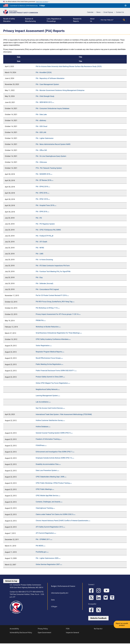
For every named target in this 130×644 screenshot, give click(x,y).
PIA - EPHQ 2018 (42, 187)
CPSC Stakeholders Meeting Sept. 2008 (50, 477)
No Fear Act (98, 629)
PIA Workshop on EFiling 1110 (47, 308)
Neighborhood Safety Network (47, 389)
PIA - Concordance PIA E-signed (47, 289)
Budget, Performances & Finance (63, 586)
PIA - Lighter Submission (45, 138)
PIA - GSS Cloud (41, 126)
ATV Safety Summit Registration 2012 (49, 527)
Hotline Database (42, 427)
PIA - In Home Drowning (45, 260)
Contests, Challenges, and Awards (48, 502)
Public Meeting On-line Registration (48, 364)
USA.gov (54, 606)
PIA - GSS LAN (41, 132)
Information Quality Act (59, 593)
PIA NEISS (39, 546)
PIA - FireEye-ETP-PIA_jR (44, 236)
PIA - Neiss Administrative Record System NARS (53, 144)
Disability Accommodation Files (47, 464)
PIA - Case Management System (47, 84)
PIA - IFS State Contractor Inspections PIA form (53, 266)
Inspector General (72, 633)
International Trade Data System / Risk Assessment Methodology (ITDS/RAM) (64, 414)
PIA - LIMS (40, 254)
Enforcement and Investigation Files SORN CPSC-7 (54, 452)
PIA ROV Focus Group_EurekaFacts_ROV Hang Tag (54, 302)
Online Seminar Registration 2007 (48, 564)
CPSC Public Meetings (44, 489)
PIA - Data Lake (41, 114)
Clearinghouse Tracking (44, 508)
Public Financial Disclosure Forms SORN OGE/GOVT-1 (55, 371)
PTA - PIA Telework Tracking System (49, 168)
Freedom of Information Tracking (48, 439)
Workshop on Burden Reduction (47, 327)
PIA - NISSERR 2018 (43, 174)
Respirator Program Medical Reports (49, 352)
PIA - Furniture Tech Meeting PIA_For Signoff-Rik (53, 272)
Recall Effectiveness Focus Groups (48, 358)
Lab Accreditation (42, 402)
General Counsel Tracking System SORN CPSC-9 (53, 433)
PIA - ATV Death (41, 242)
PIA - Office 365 (41, 150)
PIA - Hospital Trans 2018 (45, 205)
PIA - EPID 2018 (41, 193)
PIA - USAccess (41, 162)
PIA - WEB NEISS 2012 (44, 102)
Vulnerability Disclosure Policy (21, 633)
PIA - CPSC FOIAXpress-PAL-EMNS (48, 230)
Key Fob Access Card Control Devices (49, 408)
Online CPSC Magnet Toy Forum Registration (52, 383)
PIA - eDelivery (41, 120)
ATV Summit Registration (45, 533)
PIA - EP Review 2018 (43, 180)
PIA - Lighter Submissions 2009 (47, 558)
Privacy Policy (43, 629)
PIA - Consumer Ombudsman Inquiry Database (53, 108)
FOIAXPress (40, 445)
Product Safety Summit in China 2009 (49, 377)
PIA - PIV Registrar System (45, 224)
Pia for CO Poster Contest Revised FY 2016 (51, 295)
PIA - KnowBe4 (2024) (44, 72)
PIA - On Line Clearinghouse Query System (51, 156)
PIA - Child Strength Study (45, 96)
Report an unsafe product (122, 622)
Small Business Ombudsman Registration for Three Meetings (58, 333)
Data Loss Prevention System (46, 470)
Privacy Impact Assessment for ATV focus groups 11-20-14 (57, 314)
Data (53, 600)
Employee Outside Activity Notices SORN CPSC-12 (54, 458)
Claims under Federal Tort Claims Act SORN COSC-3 (54, 514)
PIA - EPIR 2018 (41, 212)
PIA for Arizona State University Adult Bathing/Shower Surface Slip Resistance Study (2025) (69, 66)
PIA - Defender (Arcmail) (45, 284)
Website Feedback (98, 619)
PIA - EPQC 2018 (42, 199)
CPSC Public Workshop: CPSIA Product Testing (53, 483)
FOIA (68, 629)
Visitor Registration (43, 346)
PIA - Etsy (39, 278)
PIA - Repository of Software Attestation (50, 78)
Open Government (44, 633)
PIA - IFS (39, 218)
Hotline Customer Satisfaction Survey (49, 420)
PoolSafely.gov (41, 552)
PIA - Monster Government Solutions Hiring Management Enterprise (60, 90)
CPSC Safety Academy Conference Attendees (52, 339)
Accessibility (14, 629)
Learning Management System (47, 396)
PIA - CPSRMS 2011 (43, 539)
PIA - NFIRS (40, 248)
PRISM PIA (40, 320)
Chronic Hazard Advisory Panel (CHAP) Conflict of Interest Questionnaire (62, 521)
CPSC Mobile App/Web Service (47, 496)
